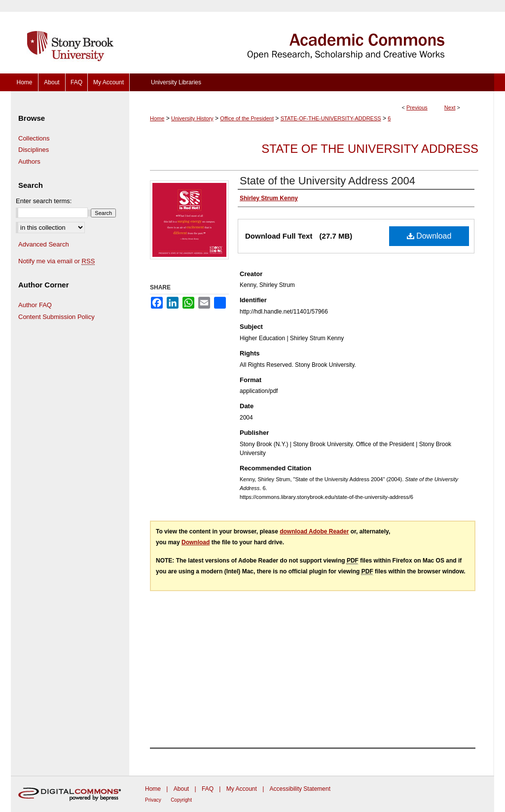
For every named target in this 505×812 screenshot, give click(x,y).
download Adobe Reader (314, 531)
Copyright (181, 800)
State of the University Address (370, 149)
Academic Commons (312, 37)
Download (429, 236)
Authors (29, 161)
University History (192, 118)
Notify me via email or (56, 261)
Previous (417, 107)
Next (450, 107)
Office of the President (247, 118)
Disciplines (34, 150)
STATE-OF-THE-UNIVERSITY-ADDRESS (331, 118)
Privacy (153, 800)
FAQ (208, 789)
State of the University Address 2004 (327, 181)
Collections (34, 138)
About (181, 789)
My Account (242, 789)
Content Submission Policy (56, 317)
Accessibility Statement (300, 789)
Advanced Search (44, 244)
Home (157, 118)
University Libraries (176, 82)
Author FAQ (35, 305)
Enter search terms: (44, 201)
